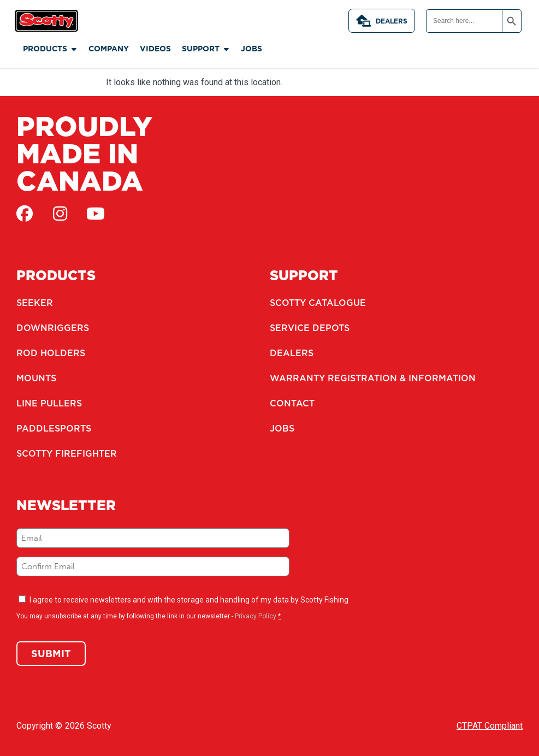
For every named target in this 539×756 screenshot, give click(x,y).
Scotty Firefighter (67, 453)
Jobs (282, 428)
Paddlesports (54, 428)
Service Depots (310, 328)
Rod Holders (51, 353)
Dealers (382, 21)
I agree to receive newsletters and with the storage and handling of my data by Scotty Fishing (189, 600)
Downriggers (53, 328)
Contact (292, 403)
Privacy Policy (256, 616)
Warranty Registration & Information (373, 378)
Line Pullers (49, 403)
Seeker (35, 303)
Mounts (36, 378)
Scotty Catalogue (318, 303)
